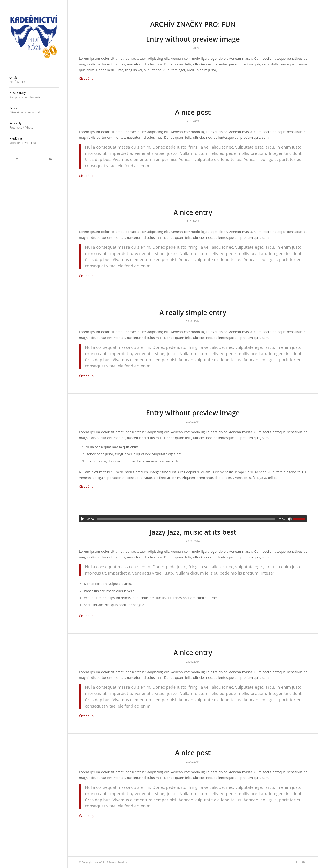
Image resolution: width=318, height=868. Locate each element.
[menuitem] (34, 80)
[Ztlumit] (290, 519)
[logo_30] (34, 34)
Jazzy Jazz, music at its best (193, 532)
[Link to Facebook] (17, 159)
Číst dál (86, 78)
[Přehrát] (83, 519)
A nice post (193, 112)
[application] (193, 519)
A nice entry (193, 212)
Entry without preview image (193, 39)
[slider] (186, 519)
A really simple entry (193, 312)
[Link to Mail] (51, 159)
